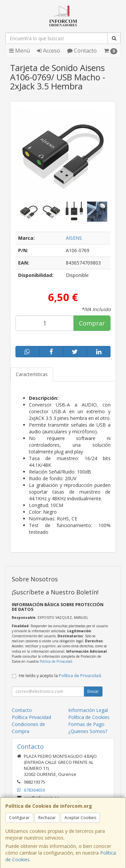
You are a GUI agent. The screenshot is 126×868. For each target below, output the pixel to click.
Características (32, 374)
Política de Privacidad (56, 661)
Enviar (93, 691)
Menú (19, 51)
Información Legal (88, 710)
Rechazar (47, 818)
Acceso (49, 51)
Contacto (82, 51)
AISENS (74, 238)
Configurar (19, 818)
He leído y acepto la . (60, 676)
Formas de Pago (86, 724)
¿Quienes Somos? (88, 731)
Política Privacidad (31, 717)
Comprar (92, 323)
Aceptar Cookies (80, 818)
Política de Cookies (89, 717)
